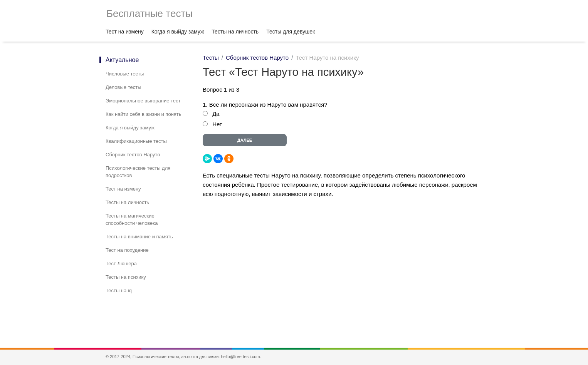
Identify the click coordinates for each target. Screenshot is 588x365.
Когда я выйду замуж (178, 32)
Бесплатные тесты (150, 13)
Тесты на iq (119, 290)
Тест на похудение (127, 250)
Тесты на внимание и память (139, 237)
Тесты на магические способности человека (132, 219)
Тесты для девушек (291, 32)
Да (216, 114)
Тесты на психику (126, 277)
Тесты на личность (235, 32)
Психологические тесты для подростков (138, 172)
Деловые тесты (123, 87)
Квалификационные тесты (136, 141)
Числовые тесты (125, 74)
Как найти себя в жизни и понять (144, 114)
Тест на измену (125, 32)
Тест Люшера (121, 264)
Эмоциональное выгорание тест (143, 101)
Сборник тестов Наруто (133, 155)
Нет (217, 124)
